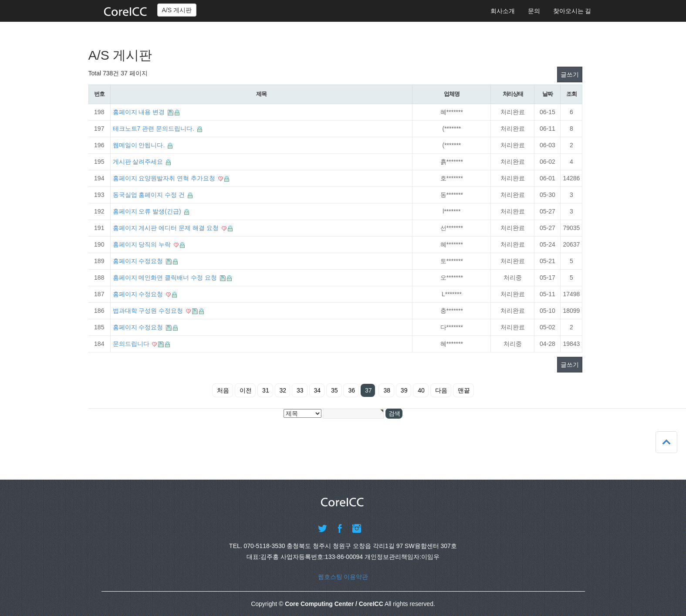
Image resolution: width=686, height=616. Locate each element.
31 (266, 390)
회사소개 (503, 11)
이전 (246, 390)
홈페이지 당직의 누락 (143, 244)
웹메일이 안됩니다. (140, 145)
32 (283, 390)
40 (421, 390)
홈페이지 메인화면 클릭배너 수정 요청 (166, 278)
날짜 (547, 94)
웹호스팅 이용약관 (343, 577)
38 (387, 390)
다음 (441, 390)
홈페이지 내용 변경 (140, 112)
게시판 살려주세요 (139, 162)
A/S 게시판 (177, 10)
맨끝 (464, 390)
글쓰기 (570, 74)
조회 (571, 94)
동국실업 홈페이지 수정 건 (150, 195)
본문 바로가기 (0, 0)
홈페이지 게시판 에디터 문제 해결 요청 (167, 228)
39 (404, 390)
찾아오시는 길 (572, 11)
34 (318, 390)
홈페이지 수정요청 (139, 261)
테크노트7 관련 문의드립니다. (154, 129)
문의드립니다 (132, 344)
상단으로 (666, 442)
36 (351, 390)
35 (335, 390)
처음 (223, 390)
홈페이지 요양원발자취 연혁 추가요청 (165, 178)
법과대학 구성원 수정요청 (149, 311)
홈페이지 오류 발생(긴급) (148, 211)
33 (300, 390)
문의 (534, 11)
